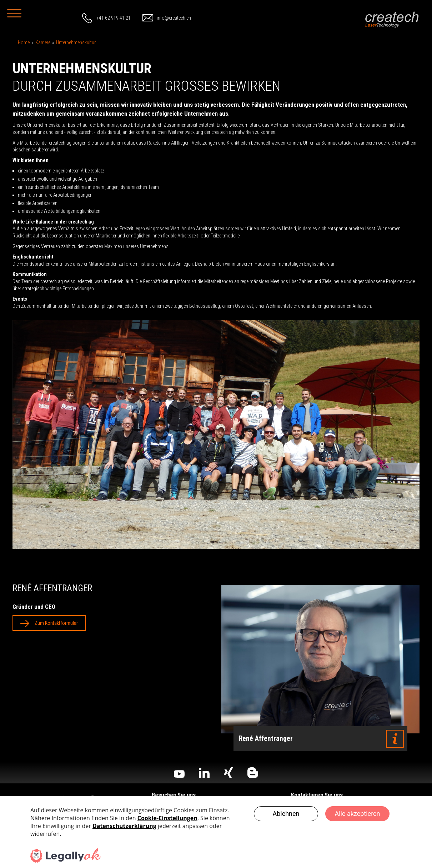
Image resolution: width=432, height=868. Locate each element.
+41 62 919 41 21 (114, 18)
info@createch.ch (174, 18)
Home (24, 42)
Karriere (43, 42)
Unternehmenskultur (76, 42)
